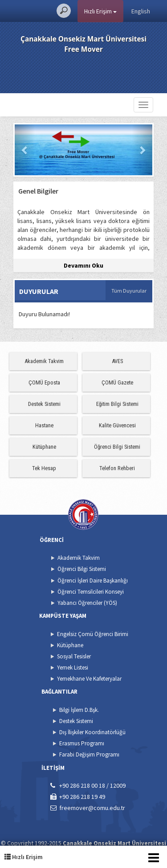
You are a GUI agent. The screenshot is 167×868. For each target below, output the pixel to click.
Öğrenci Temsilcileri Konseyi (91, 592)
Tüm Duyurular (129, 291)
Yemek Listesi (73, 668)
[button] (25, 150)
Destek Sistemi (44, 404)
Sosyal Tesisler (74, 656)
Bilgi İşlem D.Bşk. (79, 710)
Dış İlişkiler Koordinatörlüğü (92, 732)
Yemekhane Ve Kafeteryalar (89, 679)
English (141, 11)
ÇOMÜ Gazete (117, 382)
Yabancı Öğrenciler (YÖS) (87, 603)
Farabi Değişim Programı (89, 754)
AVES (117, 361)
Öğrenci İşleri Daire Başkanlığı (93, 581)
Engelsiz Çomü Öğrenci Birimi (93, 634)
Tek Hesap (44, 468)
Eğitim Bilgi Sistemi (117, 404)
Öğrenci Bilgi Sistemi (117, 447)
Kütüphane (44, 447)
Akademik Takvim (44, 361)
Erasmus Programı (82, 743)
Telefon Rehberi (117, 468)
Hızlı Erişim (100, 11)
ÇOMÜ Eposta (44, 382)
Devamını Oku (83, 265)
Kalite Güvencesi (117, 425)
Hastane (44, 425)
